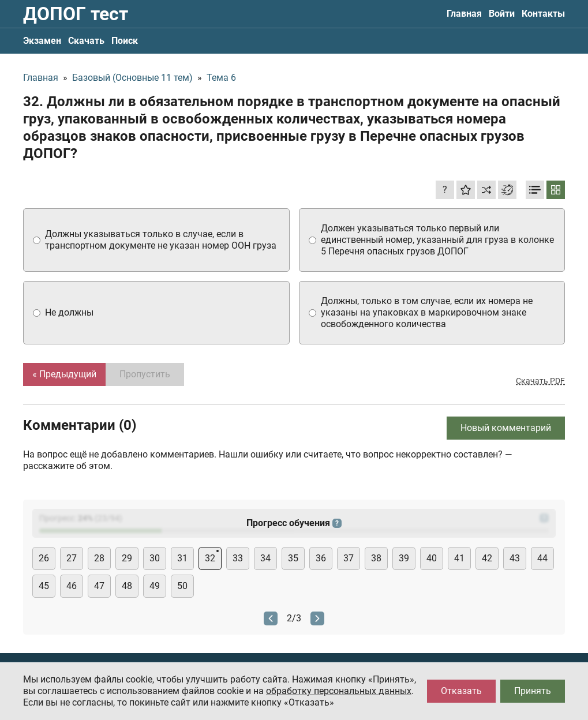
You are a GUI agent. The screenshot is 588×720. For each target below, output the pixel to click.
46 (72, 586)
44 (542, 558)
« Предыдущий (64, 374)
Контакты (543, 14)
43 (515, 558)
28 (99, 558)
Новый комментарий (506, 428)
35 (293, 558)
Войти (502, 14)
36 (321, 558)
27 (72, 558)
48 (127, 586)
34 (265, 558)
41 (459, 558)
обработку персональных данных (339, 691)
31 (182, 558)
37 (349, 558)
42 (487, 558)
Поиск (125, 41)
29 (127, 558)
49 (155, 586)
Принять (533, 691)
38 (376, 558)
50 (182, 586)
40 (432, 558)
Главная (464, 14)
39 (404, 558)
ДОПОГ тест (76, 14)
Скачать (86, 41)
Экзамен (42, 41)
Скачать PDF (540, 381)
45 (44, 586)
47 (99, 586)
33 (238, 558)
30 (155, 558)
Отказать (461, 691)
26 (44, 558)
